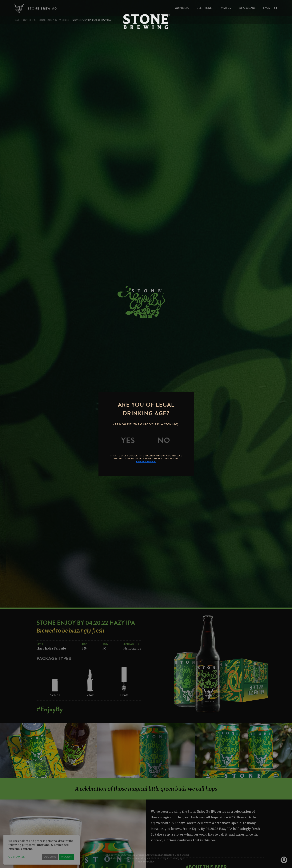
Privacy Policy (146, 862)
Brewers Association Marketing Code (158, 855)
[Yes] (128, 440)
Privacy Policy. (146, 461)
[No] (164, 440)
